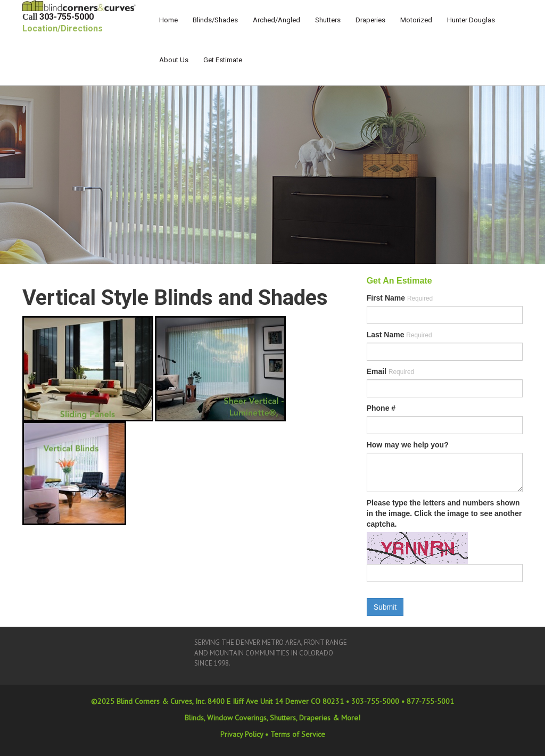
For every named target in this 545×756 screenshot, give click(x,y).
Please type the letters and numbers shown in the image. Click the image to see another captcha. (444, 513)
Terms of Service (298, 734)
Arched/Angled (276, 20)
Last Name (399, 335)
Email (391, 371)
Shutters (328, 20)
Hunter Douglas (471, 20)
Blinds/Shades (215, 20)
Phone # (381, 408)
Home (168, 20)
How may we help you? (408, 445)
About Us (174, 60)
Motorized (416, 20)
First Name (400, 298)
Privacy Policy (242, 734)
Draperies (370, 20)
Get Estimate (223, 60)
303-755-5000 (67, 17)
